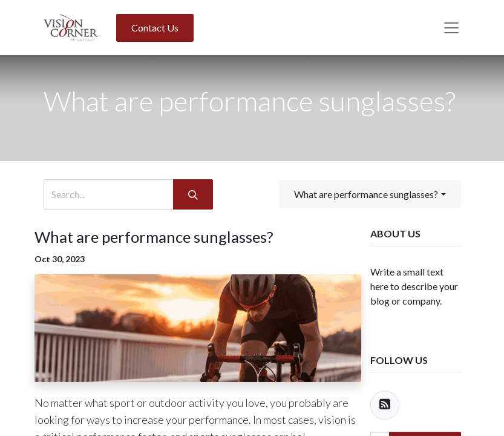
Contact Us (155, 28)
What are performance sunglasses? (154, 237)
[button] (370, 194)
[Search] (193, 194)
